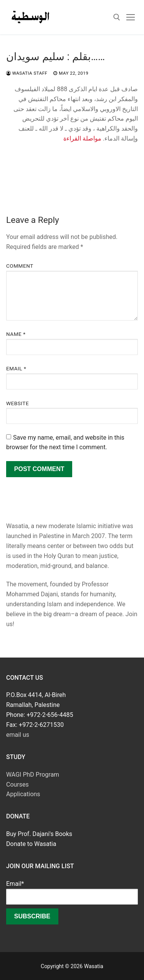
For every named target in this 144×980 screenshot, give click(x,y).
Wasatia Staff (27, 73)
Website (17, 403)
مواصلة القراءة (82, 138)
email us (18, 735)
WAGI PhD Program (33, 775)
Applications (23, 794)
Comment (20, 266)
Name (16, 334)
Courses (17, 784)
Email (16, 368)
